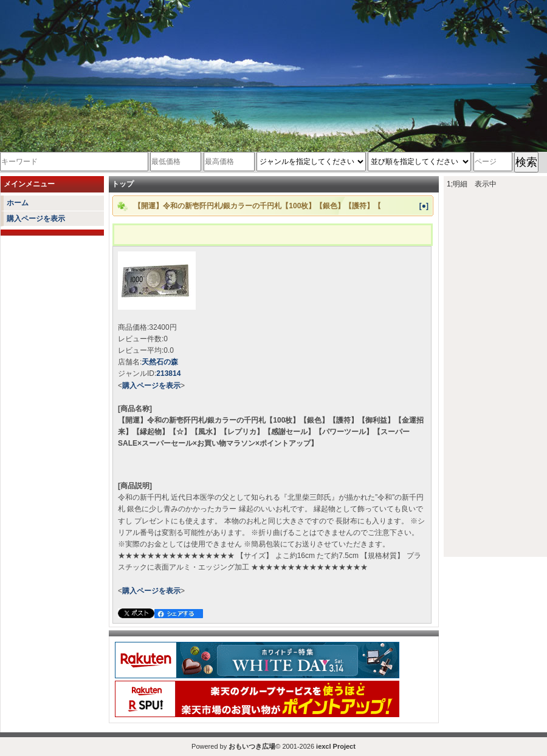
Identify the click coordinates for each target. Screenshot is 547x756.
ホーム (18, 203)
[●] (424, 206)
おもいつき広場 (252, 746)
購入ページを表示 (36, 219)
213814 (168, 373)
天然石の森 (160, 362)
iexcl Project (336, 746)
